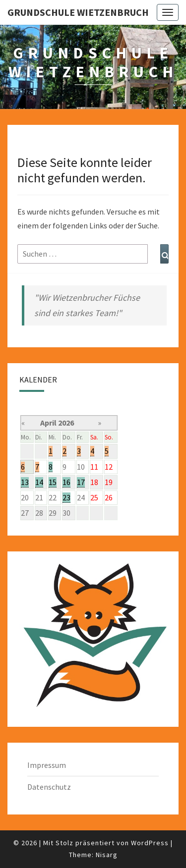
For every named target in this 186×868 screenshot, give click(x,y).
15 (53, 482)
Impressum (47, 765)
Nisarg (107, 855)
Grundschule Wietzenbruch (78, 12)
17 (81, 482)
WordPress (150, 843)
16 (66, 482)
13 (25, 482)
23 (66, 497)
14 (39, 482)
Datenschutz (49, 787)
